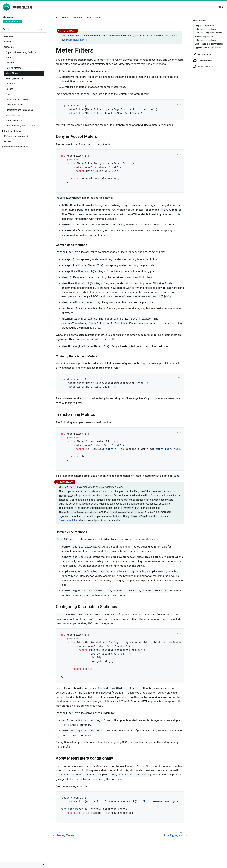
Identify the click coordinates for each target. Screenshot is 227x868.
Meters (9, 57)
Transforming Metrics (204, 36)
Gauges (9, 89)
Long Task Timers (14, 105)
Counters (10, 84)
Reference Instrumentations (18, 136)
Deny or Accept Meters (205, 25)
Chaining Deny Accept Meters (210, 33)
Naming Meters (13, 68)
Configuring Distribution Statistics (209, 44)
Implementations (13, 131)
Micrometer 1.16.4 (77, 40)
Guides (8, 141)
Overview (9, 36)
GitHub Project (203, 61)
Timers (9, 94)
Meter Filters (12, 73)
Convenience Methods (207, 29)
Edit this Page (202, 55)
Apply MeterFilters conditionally (208, 48)
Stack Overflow (203, 67)
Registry (10, 63)
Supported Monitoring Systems (21, 52)
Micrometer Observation (16, 147)
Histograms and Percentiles (19, 110)
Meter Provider (13, 115)
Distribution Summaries (17, 99)
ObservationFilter (68, 520)
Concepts (9, 47)
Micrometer (62, 18)
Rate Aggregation (14, 78)
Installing (9, 42)
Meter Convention (14, 120)
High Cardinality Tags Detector (21, 126)
